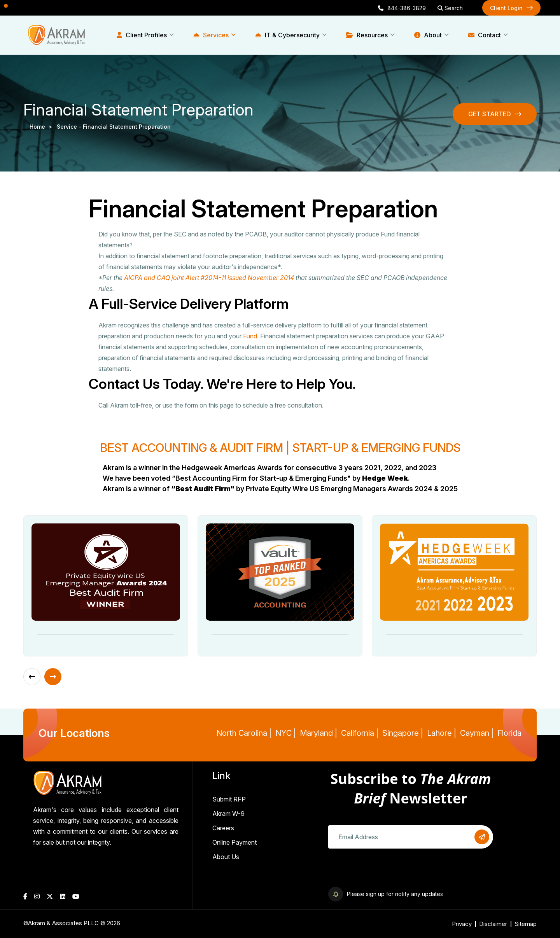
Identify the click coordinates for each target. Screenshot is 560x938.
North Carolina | (244, 733)
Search (450, 8)
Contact (485, 35)
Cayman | (477, 733)
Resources (367, 35)
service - (70, 127)
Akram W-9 (228, 814)
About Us (226, 857)
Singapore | (403, 733)
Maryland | (318, 733)
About (428, 35)
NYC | (286, 733)
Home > (42, 127)
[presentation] (387, 871)
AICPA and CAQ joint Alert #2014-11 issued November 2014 (209, 278)
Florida (509, 733)
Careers (223, 828)
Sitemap (526, 924)
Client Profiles (142, 35)
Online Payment (234, 842)
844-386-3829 (402, 8)
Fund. (251, 336)
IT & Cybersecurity (287, 35)
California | (360, 733)
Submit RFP (229, 799)
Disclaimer (493, 924)
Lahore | (442, 733)
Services (211, 35)
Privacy (462, 924)
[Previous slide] (32, 677)
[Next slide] (53, 677)
